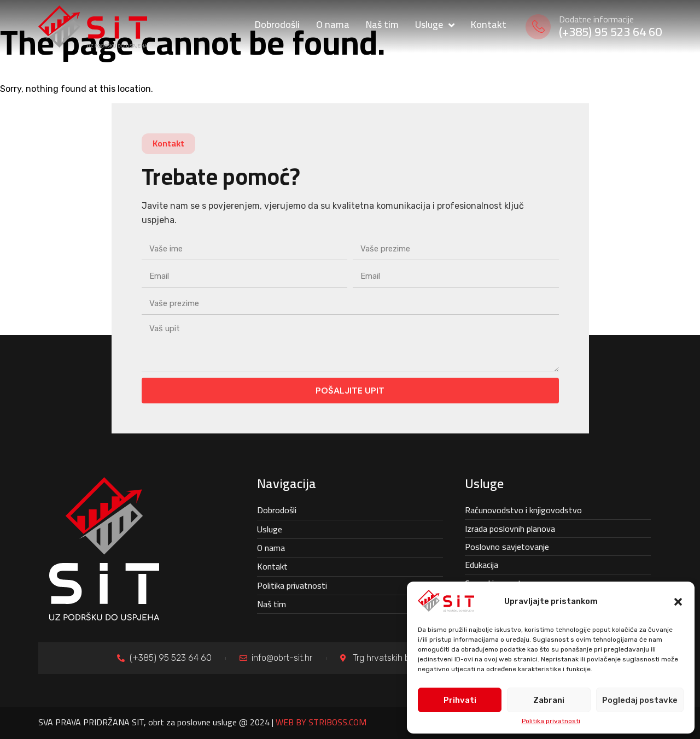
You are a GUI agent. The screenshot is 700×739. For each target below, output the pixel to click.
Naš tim (272, 604)
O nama (271, 548)
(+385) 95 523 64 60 (610, 32)
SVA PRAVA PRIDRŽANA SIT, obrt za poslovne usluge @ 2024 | (202, 722)
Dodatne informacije (596, 19)
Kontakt (272, 566)
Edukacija (482, 565)
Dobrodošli (277, 510)
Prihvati (460, 700)
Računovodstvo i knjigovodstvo (523, 510)
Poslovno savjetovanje (507, 547)
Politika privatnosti (551, 721)
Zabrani (549, 700)
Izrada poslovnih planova (510, 529)
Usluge (270, 529)
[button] (678, 602)
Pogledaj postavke (640, 700)
